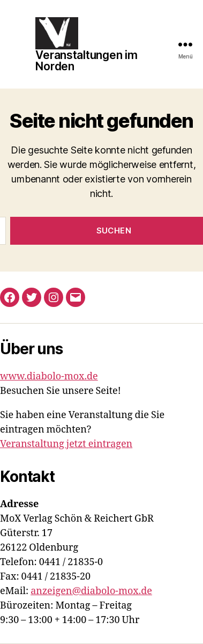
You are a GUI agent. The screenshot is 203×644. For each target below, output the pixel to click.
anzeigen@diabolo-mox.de (91, 591)
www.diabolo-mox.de (49, 376)
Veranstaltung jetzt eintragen (66, 444)
